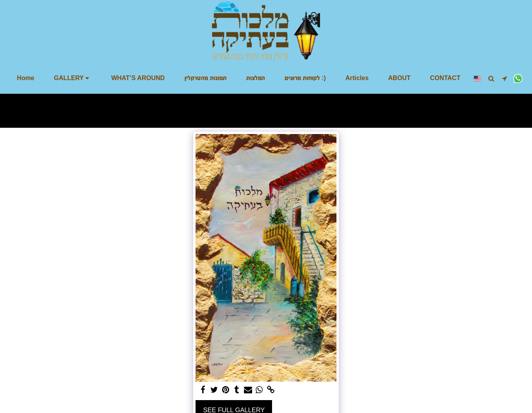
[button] (73, 78)
